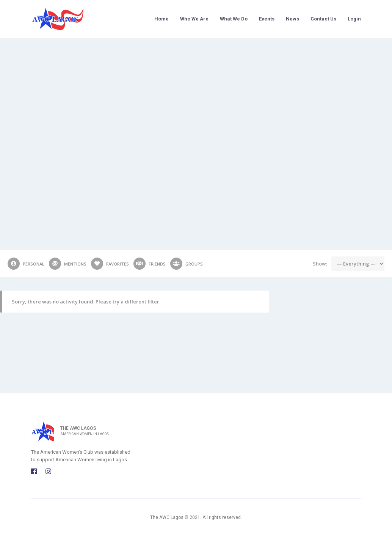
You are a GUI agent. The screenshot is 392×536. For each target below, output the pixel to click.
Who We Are (194, 19)
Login (354, 19)
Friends (150, 264)
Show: (320, 264)
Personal (26, 264)
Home (162, 19)
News (292, 19)
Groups (187, 264)
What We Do (234, 19)
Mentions (68, 264)
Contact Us (323, 19)
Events (267, 19)
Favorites (110, 264)
